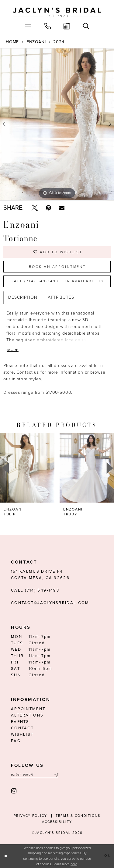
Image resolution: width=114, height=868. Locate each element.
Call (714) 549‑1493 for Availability (57, 281)
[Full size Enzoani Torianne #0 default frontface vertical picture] (57, 124)
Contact (22, 728)
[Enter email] (35, 775)
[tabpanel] (57, 124)
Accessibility (57, 822)
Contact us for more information (50, 372)
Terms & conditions (78, 816)
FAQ (16, 741)
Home (12, 42)
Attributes (61, 297)
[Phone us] (47, 26)
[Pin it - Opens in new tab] (48, 208)
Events (20, 722)
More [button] (13, 350)
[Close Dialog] (6, 856)
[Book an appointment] (67, 26)
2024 (59, 42)
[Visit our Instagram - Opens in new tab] (14, 791)
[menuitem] (28, 26)
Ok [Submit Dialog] (107, 856)
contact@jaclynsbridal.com (50, 603)
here (74, 864)
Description (23, 297)
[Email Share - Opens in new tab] (62, 208)
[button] (28, 26)
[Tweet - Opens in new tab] (35, 208)
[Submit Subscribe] (56, 775)
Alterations (27, 715)
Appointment (28, 709)
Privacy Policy (30, 816)
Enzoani (36, 42)
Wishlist (22, 735)
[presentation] (27, 468)
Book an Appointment (57, 267)
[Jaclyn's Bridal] (57, 12)
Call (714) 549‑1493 (35, 590)
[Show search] (86, 26)
